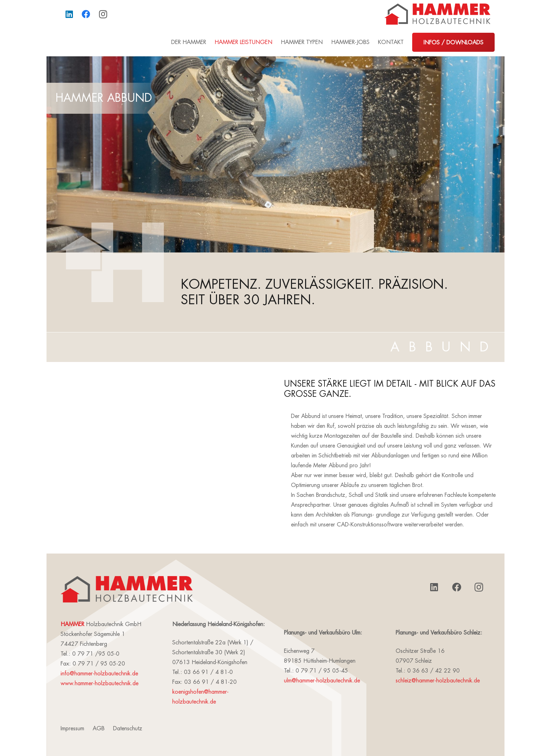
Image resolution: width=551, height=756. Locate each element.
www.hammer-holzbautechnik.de (100, 683)
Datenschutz (128, 729)
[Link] (437, 14)
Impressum (72, 729)
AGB (99, 729)
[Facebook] (86, 14)
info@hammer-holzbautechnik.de (99, 674)
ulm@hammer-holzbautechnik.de (322, 681)
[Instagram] (103, 14)
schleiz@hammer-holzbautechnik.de (438, 681)
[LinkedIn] (69, 14)
